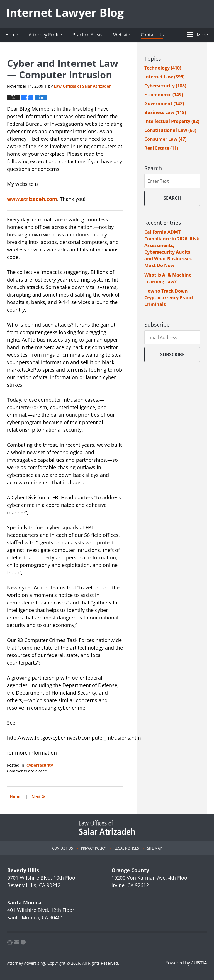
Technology (163, 68)
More (202, 35)
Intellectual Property (172, 121)
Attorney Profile (45, 35)
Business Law (165, 112)
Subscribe (172, 354)
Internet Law (164, 77)
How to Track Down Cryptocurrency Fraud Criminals (169, 298)
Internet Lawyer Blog (65, 14)
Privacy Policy (94, 848)
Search (172, 198)
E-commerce (164, 95)
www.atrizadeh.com (32, 199)
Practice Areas (87, 35)
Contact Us (152, 35)
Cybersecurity (40, 765)
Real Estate (161, 148)
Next (38, 796)
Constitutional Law (170, 130)
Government (164, 103)
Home (12, 35)
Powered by (186, 963)
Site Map (155, 848)
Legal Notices (127, 848)
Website (122, 35)
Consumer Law (165, 139)
